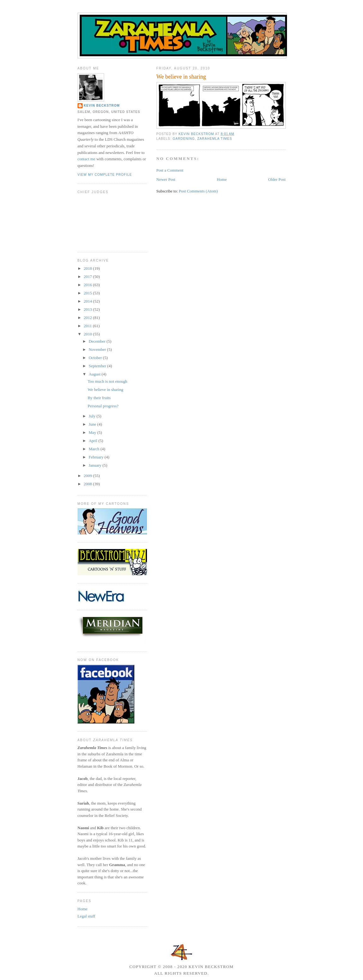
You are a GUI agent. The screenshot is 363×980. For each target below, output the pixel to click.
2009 (88, 476)
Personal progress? (103, 406)
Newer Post (166, 179)
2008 (88, 484)
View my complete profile (105, 175)
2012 (88, 318)
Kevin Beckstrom (102, 106)
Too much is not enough (107, 381)
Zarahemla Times (215, 139)
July (93, 416)
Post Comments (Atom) (198, 191)
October (96, 358)
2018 (88, 268)
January (96, 465)
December (98, 341)
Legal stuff (86, 916)
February (97, 457)
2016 (88, 285)
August (95, 374)
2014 (88, 301)
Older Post (277, 179)
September (98, 366)
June (93, 424)
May (93, 432)
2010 (88, 334)
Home (222, 179)
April (94, 441)
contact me (87, 159)
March (94, 449)
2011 (88, 326)
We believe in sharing (105, 390)
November (98, 349)
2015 (88, 293)
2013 (88, 309)
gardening (184, 139)
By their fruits (99, 398)
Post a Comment (170, 170)
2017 (88, 277)
